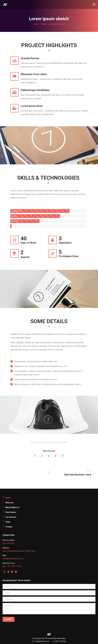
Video (8, 522)
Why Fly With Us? (13, 507)
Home (8, 498)
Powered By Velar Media (56, 638)
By (50, 442)
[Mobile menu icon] (94, 4)
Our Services (11, 517)
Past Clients (11, 512)
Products (41, 442)
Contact (9, 527)
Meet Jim (9, 503)
